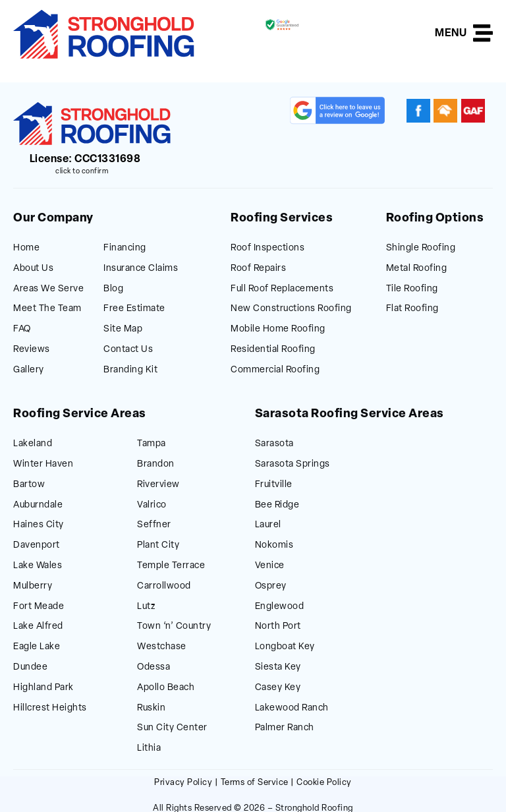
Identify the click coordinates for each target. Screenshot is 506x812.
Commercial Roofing (275, 370)
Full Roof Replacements (282, 289)
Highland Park (43, 688)
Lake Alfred (38, 626)
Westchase (162, 647)
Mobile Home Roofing (278, 329)
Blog (113, 289)
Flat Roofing (412, 309)
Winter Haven (43, 464)
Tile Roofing (412, 289)
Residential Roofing (273, 350)
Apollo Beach (166, 688)
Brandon (156, 464)
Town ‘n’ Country (174, 626)
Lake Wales (38, 566)
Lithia (149, 748)
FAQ (22, 329)
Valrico (152, 505)
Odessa (154, 667)
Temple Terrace (171, 566)
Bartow (29, 485)
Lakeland (33, 444)
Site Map (123, 329)
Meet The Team (47, 309)
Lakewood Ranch (292, 708)
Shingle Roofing (421, 248)
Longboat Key (285, 647)
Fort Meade (39, 607)
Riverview (158, 485)
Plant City (158, 545)
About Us (33, 269)
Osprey (271, 586)
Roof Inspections (267, 248)
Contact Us (128, 350)
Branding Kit (130, 370)
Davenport (37, 545)
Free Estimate (134, 309)
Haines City (39, 525)
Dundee (30, 667)
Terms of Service (255, 783)
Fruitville (274, 485)
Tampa (152, 444)
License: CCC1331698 (85, 159)
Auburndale (38, 505)
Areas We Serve (48, 289)
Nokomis (274, 545)
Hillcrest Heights (50, 708)
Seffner (154, 525)
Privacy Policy (183, 783)
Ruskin (151, 708)
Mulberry (33, 586)
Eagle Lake (37, 647)
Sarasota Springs (293, 464)
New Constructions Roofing (291, 309)
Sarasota (274, 444)
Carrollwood (164, 586)
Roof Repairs (258, 269)
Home (26, 248)
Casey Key (278, 688)
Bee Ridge (277, 505)
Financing (125, 248)
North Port (278, 626)
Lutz (146, 607)
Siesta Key (278, 667)
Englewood (280, 607)
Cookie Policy (324, 783)
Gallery (29, 370)
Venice (270, 566)
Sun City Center (172, 728)
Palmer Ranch (285, 728)
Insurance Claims (141, 269)
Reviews (32, 350)
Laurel (268, 525)
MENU (451, 34)
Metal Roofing (417, 269)
